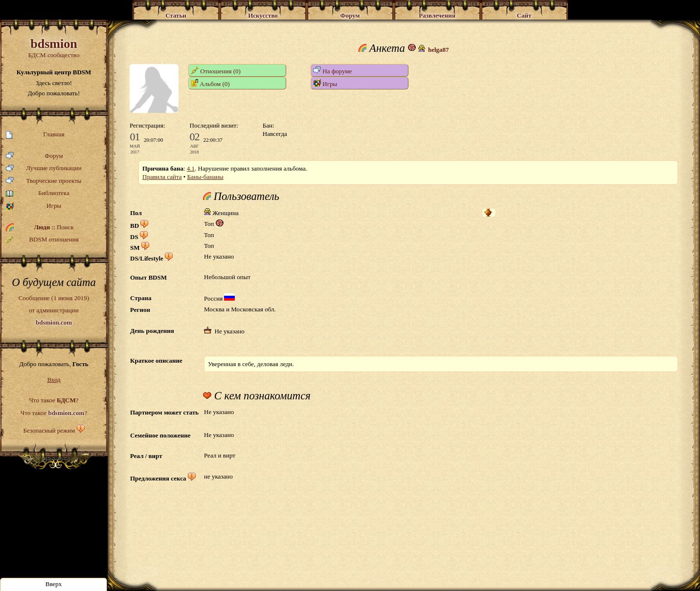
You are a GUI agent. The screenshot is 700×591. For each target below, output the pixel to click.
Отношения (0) (216, 71)
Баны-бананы (205, 177)
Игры (34, 206)
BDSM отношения (42, 240)
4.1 (191, 168)
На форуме (332, 71)
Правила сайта (162, 177)
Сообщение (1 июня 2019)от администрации (54, 310)
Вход (54, 380)
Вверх (54, 584)
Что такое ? (54, 400)
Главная (35, 135)
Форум (34, 156)
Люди (42, 227)
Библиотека (38, 193)
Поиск (65, 227)
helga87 (439, 50)
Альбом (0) (210, 83)
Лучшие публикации (44, 168)
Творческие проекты (44, 181)
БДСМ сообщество (54, 48)
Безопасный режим (49, 430)
